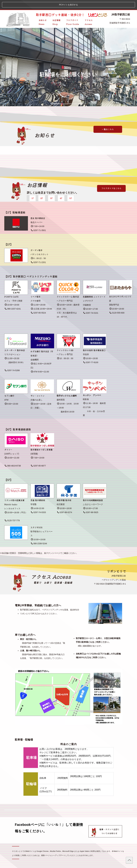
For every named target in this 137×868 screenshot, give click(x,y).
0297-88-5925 (91, 503)
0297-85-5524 (38, 303)
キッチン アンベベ (92, 386)
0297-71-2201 (38, 253)
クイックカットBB (65, 341)
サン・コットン (38, 386)
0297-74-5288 (12, 361)
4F (61, 189)
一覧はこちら (108, 120)
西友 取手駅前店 (38, 209)
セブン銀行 (9, 386)
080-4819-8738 (13, 456)
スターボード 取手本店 (15, 341)
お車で (48, 573)
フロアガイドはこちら (111, 179)
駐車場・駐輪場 (63, 573)
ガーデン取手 (37, 241)
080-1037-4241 (13, 299)
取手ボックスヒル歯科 (67, 386)
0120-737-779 (12, 511)
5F (71, 189)
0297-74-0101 (91, 303)
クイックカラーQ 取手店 (68, 287)
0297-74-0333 (38, 503)
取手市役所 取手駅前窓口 (94, 341)
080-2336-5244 (39, 534)
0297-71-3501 (38, 221)
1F (33, 189)
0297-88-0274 (65, 503)
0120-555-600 (117, 303)
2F (42, 189)
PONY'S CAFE (11, 287)
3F (51, 189)
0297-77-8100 (91, 353)
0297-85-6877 (38, 456)
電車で (37, 573)
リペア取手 (36, 287)
